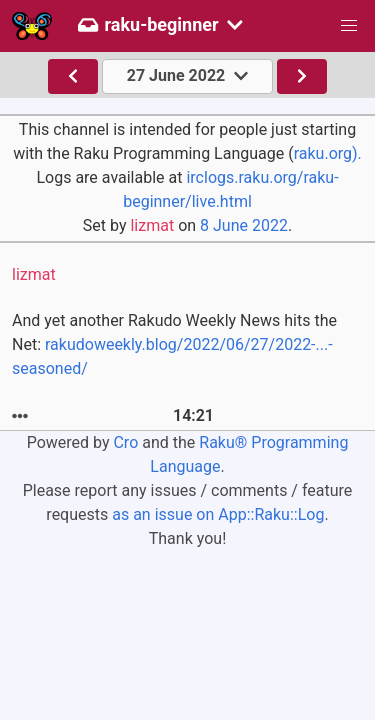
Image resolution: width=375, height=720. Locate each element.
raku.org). (328, 153)
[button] (349, 26)
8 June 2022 (244, 225)
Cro (125, 442)
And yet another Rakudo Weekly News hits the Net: (174, 344)
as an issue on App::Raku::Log (218, 514)
